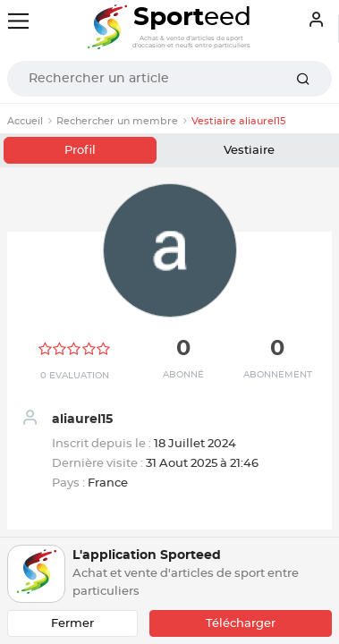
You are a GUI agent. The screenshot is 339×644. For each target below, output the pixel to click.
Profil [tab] (80, 151)
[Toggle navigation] (18, 21)
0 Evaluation (75, 376)
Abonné (183, 375)
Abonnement (278, 375)
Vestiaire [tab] (249, 151)
